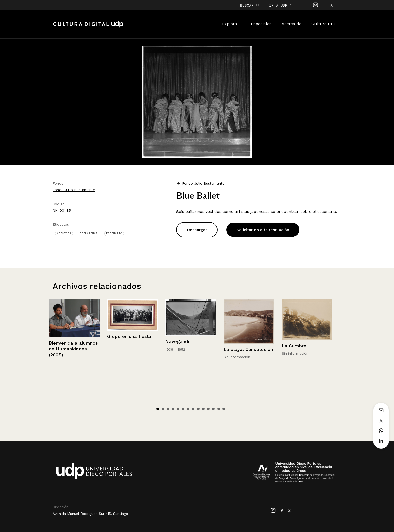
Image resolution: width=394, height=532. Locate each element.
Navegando (178, 341)
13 (219, 409)
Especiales (261, 24)
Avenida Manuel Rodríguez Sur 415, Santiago (90, 514)
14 (224, 409)
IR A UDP (281, 5)
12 (213, 409)
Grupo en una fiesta (129, 336)
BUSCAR (250, 5)
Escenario (114, 233)
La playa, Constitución (248, 349)
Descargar (197, 230)
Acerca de (291, 24)
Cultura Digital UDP (88, 27)
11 (208, 409)
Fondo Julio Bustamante (74, 190)
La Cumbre (294, 346)
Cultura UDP (324, 24)
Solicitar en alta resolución (263, 230)
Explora (231, 24)
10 (203, 409)
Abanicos (64, 233)
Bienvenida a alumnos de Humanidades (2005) (73, 349)
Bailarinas (89, 233)
